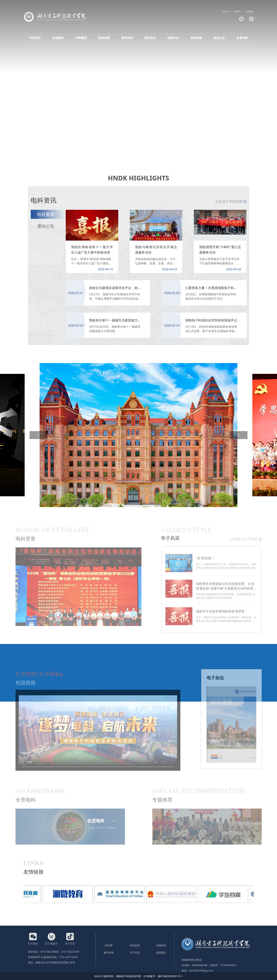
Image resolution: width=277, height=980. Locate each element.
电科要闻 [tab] (46, 214)
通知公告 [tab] (46, 226)
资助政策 (196, 38)
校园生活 (173, 38)
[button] (39, 435)
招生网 (226, 11)
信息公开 (219, 38)
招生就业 (150, 38)
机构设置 (135, 945)
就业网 (237, 11)
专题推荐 (161, 945)
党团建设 (249, 11)
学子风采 (135, 953)
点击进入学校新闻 (231, 201)
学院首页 (35, 38)
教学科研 (127, 38)
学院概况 (81, 38)
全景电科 (242, 38)
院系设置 (104, 38)
